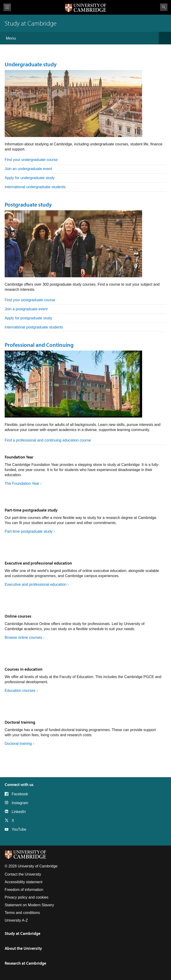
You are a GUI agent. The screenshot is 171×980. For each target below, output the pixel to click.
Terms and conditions (22, 913)
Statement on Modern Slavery (29, 905)
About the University (23, 948)
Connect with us (19, 784)
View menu (7, 7)
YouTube (19, 829)
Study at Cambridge (22, 933)
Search (164, 7)
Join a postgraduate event (26, 309)
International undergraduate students (35, 187)
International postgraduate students (34, 327)
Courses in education (24, 669)
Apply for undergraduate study (30, 178)
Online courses (18, 616)
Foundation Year (19, 457)
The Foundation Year (22, 483)
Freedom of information (24, 890)
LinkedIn (19, 812)
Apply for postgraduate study (28, 318)
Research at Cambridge (25, 963)
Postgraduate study (28, 204)
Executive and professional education (38, 563)
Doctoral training (20, 722)
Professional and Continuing (39, 345)
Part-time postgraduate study (31, 510)
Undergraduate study (31, 64)
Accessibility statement (24, 882)
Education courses (20, 691)
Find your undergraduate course (31, 160)
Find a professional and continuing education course (48, 440)
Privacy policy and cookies (27, 897)
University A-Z (16, 920)
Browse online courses (23, 637)
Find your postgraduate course (30, 300)
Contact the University (23, 874)
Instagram (20, 803)
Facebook (20, 794)
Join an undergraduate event (28, 169)
